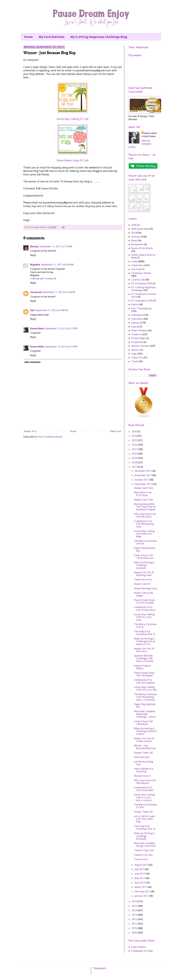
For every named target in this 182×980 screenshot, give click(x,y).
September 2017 (144, 484)
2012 (135, 919)
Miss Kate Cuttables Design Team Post (145, 845)
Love (134, 327)
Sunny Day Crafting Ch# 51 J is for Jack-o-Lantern (144, 797)
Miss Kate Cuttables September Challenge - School (145, 714)
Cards (134, 261)
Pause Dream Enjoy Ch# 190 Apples (144, 674)
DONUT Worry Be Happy (144, 594)
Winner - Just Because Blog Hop (145, 747)
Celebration (137, 265)
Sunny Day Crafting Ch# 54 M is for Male (144, 534)
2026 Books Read (140, 229)
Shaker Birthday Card (145, 588)
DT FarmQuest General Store (144, 295)
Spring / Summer (140, 346)
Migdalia (35, 265)
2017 (135, 467)
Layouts (136, 323)
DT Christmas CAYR (142, 283)
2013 (135, 915)
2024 (135, 436)
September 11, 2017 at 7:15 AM (56, 246)
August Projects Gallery (142, 667)
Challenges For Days (142, 951)
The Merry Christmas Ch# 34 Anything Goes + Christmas (145, 697)
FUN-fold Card (142, 757)
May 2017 (140, 878)
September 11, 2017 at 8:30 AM (57, 265)
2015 (135, 906)
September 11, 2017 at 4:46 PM (52, 310)
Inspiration (137, 319)
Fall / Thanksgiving (141, 308)
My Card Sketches (52, 37)
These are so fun (143, 579)
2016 (135, 901)
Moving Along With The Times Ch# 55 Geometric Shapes (145, 507)
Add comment (32, 362)
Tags (134, 354)
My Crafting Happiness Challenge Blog (99, 37)
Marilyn (34, 246)
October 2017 (142, 480)
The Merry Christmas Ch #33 (145, 806)
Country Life (138, 280)
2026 (134, 225)
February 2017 (142, 891)
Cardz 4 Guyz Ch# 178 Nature (143, 723)
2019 (135, 458)
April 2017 (140, 883)
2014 (135, 910)
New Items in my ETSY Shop (143, 494)
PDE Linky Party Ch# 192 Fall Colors (145, 515)
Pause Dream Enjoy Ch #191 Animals (144, 601)
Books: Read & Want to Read (143, 256)
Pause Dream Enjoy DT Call (73, 160)
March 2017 (141, 887)
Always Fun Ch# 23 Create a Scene (144, 740)
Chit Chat (136, 269)
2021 (135, 449)
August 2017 (141, 865)
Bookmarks (137, 244)
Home (28, 37)
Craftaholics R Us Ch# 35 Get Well (144, 789)
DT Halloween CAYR (142, 301)
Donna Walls (37, 328)
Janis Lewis (151, 133)
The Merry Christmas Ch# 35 (145, 626)
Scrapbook (137, 342)
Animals (135, 237)
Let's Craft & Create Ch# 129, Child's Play (144, 819)
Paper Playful (138, 947)
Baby (134, 240)
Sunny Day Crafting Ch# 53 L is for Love (144, 617)
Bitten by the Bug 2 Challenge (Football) (144, 836)
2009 (135, 933)
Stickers (135, 350)
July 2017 (140, 869)
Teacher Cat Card (143, 855)
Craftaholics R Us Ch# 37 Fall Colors (145, 608)
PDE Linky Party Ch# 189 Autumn (145, 782)
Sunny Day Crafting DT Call (73, 119)
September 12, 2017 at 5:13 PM (61, 328)
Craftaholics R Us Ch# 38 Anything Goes (144, 524)
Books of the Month (142, 248)
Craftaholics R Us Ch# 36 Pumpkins (144, 681)
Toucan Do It (141, 859)
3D (133, 233)
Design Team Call (143, 753)
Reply (33, 255)
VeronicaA (36, 292)
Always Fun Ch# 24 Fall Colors (144, 650)
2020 (135, 454)
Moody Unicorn (142, 776)
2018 (135, 462)
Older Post (116, 431)
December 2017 (143, 471)
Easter (135, 304)
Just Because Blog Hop (144, 763)
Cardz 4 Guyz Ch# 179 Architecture (144, 557)
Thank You (137, 358)
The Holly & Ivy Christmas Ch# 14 (145, 827)
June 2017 (140, 874)
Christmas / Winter (141, 273)
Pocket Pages (138, 338)
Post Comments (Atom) (50, 437)
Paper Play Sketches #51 (145, 706)
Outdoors (136, 334)
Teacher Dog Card (144, 850)
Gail (32, 310)
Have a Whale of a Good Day (144, 770)
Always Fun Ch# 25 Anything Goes (144, 574)
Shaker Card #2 (142, 584)
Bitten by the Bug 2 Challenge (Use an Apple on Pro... (145, 641)
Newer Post (30, 431)
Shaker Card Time (143, 488)
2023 (135, 440)
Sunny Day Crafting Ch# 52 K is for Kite (145, 688)
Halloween (137, 315)
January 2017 (142, 896)
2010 (135, 928)
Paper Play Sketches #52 (145, 549)
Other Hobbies (139, 330)
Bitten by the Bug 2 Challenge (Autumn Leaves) (145, 731)
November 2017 (143, 475)
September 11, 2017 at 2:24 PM (59, 292)
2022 (135, 445)
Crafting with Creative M (43, 278)
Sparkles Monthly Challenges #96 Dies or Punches (144, 658)
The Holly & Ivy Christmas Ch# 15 (145, 633)
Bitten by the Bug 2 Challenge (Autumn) (144, 565)
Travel (135, 361)
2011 (135, 924)
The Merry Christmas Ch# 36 (145, 542)
